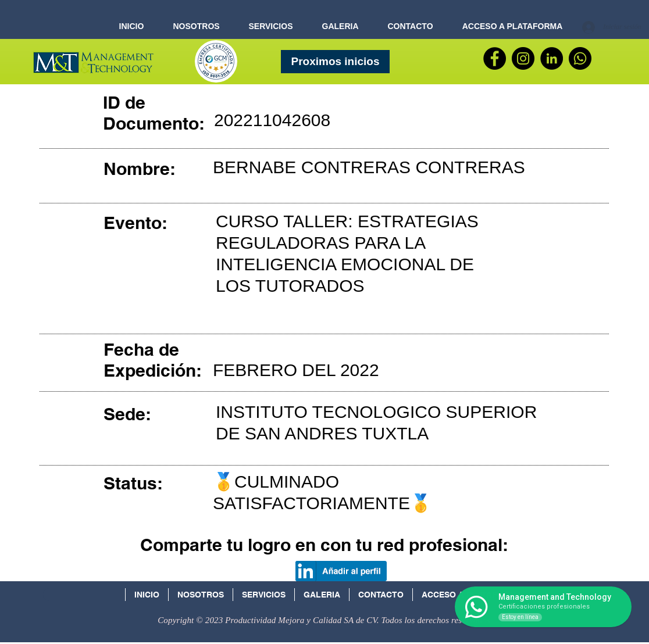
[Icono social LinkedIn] (539, 598)
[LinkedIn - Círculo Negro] (552, 58)
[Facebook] (495, 58)
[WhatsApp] (580, 58)
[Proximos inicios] (335, 62)
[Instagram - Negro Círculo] (523, 58)
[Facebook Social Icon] (563, 598)
